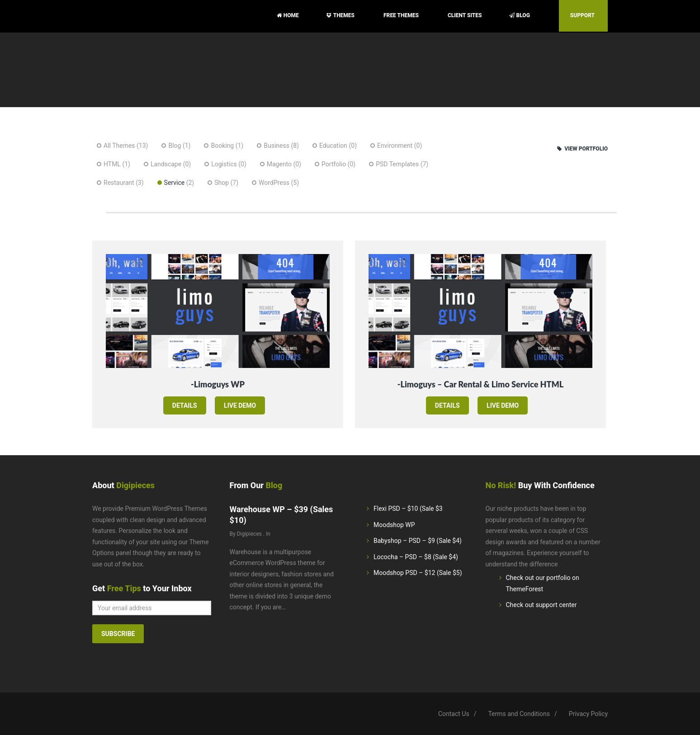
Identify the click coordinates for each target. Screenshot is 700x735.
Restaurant (119, 183)
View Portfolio (582, 149)
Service (175, 183)
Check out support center (542, 605)
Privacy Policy (588, 714)
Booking (222, 146)
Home (288, 15)
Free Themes (402, 15)
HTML (112, 164)
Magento (279, 164)
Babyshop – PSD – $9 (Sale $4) (418, 541)
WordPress (274, 183)
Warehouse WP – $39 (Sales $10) (281, 514)
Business (277, 146)
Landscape (166, 164)
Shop (222, 183)
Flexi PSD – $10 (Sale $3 (408, 509)
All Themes (119, 146)
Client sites (465, 15)
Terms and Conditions (519, 714)
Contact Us (454, 714)
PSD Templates (397, 164)
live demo (240, 405)
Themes (341, 15)
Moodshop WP (394, 525)
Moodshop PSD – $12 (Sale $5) (418, 573)
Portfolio (334, 164)
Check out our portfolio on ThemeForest (543, 583)
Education (333, 146)
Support (583, 15)
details (185, 405)
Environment (395, 146)
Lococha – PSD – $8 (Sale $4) (416, 557)
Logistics (224, 164)
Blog (520, 15)
